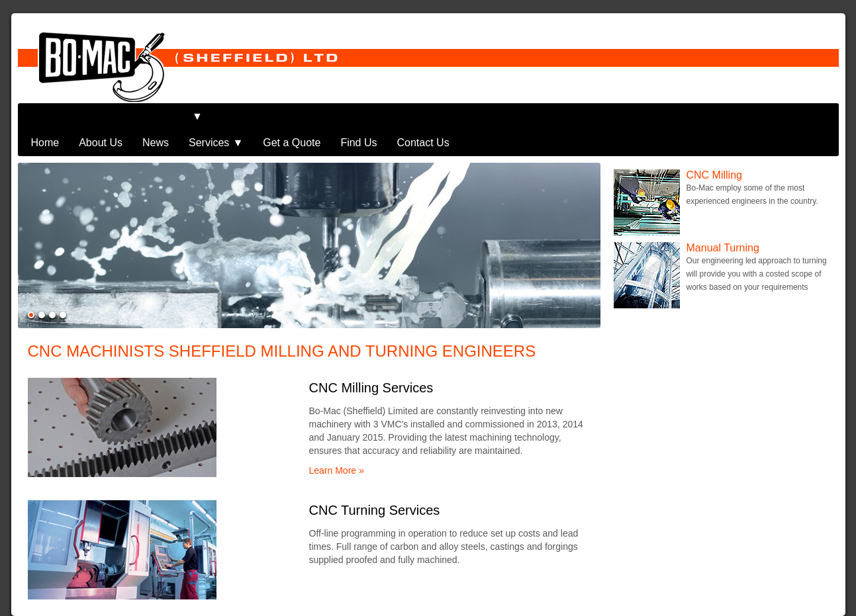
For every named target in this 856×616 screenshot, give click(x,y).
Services (209, 116)
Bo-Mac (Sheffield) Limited (154, 603)
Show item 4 (63, 288)
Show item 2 (42, 288)
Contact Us (423, 116)
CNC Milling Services (371, 361)
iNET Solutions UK (794, 603)
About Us (101, 116)
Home (45, 116)
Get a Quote (292, 116)
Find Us (358, 116)
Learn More (333, 444)
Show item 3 (52, 288)
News (156, 116)
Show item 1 (31, 288)
